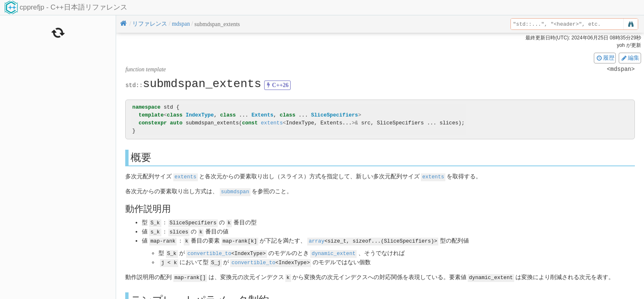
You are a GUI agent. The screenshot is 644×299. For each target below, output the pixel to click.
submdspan (235, 191)
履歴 (605, 58)
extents (272, 123)
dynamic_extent (333, 252)
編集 (630, 58)
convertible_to (209, 252)
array (316, 239)
